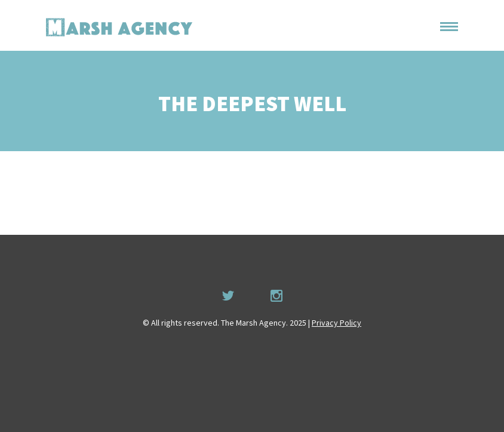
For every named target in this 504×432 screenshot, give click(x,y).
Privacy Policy (336, 323)
